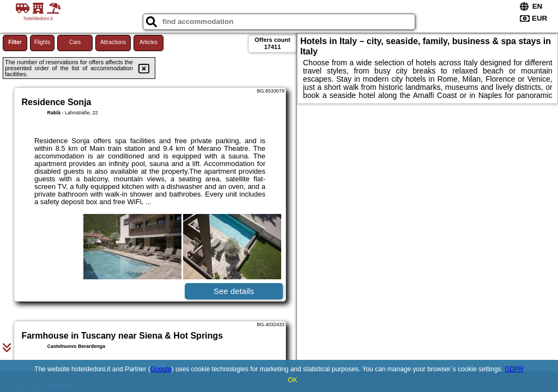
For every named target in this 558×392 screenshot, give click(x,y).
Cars (75, 42)
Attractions (113, 42)
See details (234, 291)
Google (161, 369)
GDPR (514, 369)
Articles (148, 42)
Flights (42, 42)
